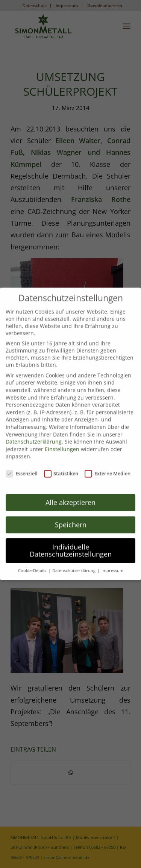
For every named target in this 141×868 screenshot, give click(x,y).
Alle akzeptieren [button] (70, 498)
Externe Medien (108, 470)
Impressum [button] (112, 567)
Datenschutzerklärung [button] (74, 567)
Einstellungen (62, 445)
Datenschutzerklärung (34, 438)
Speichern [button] (71, 521)
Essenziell (22, 470)
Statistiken (61, 470)
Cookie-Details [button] (33, 567)
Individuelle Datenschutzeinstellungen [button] (71, 547)
